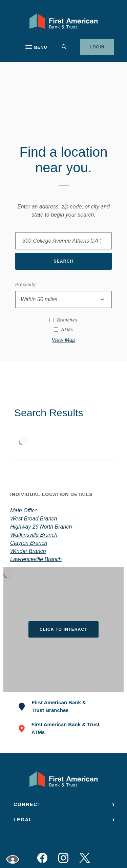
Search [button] (64, 261)
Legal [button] (23, 820)
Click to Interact (63, 629)
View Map (64, 340)
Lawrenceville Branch (36, 559)
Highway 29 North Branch (41, 527)
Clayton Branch (29, 543)
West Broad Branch (34, 519)
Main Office (24, 510)
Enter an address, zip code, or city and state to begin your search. (63, 211)
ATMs (63, 330)
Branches (63, 320)
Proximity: (26, 285)
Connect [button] (27, 804)
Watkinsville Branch (34, 535)
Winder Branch (28, 551)
